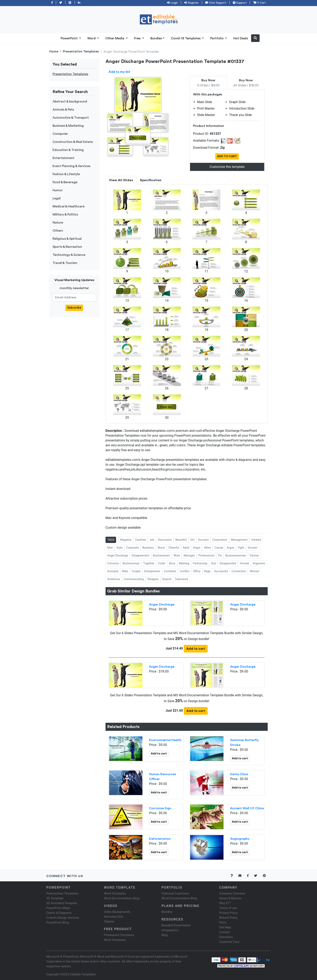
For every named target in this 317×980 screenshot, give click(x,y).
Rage (207, 571)
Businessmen (161, 555)
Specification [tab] (151, 180)
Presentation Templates (81, 51)
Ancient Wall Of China (247, 808)
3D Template (55, 898)
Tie (220, 555)
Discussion (165, 540)
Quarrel (167, 579)
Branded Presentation (176, 925)
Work (177, 555)
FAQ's (223, 922)
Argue (231, 548)
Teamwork (181, 579)
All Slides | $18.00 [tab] (246, 83)
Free (138, 38)
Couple (136, 571)
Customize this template (227, 167)
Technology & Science (69, 255)
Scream (253, 548)
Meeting (184, 563)
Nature (58, 223)
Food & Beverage (65, 182)
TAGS (111, 540)
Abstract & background (70, 101)
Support (240, 3)
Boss (172, 563)
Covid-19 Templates (186, 38)
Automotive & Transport (71, 118)
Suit (213, 563)
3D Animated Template (62, 903)
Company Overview (232, 893)
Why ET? (225, 903)
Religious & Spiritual (67, 239)
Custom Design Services (63, 918)
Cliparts (109, 921)
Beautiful (181, 540)
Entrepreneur (152, 571)
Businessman (131, 563)
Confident (170, 571)
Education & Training (68, 150)
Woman (255, 571)
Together (149, 563)
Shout (161, 548)
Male (125, 571)
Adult (186, 548)
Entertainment (63, 158)
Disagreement (140, 555)
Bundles (156, 38)
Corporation (220, 540)
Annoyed (113, 571)
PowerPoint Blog (58, 922)
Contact (224, 932)
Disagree (153, 579)
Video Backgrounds (117, 912)
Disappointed (228, 563)
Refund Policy (228, 918)
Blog (165, 935)
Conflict (185, 571)
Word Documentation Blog (122, 898)
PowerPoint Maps (58, 908)
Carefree (140, 540)
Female (244, 563)
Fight (241, 548)
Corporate (132, 548)
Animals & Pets (63, 110)
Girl (192, 540)
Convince (113, 563)
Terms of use (228, 908)
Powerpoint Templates (119, 935)
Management (239, 540)
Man (110, 548)
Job (152, 540)
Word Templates (115, 893)
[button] (255, 38)
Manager (189, 555)
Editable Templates (83, 974)
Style (119, 548)
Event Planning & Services (71, 166)
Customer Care (229, 942)
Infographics (170, 930)
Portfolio (217, 38)
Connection (239, 571)
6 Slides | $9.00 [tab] (208, 83)
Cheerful (174, 548)
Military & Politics (65, 214)
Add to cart (196, 649)
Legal (57, 198)
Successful (221, 571)
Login (172, 3)
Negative (126, 540)
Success (203, 540)
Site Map (225, 927)
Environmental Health (165, 740)
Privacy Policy (228, 913)
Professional (206, 555)
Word (92, 38)
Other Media (115, 38)
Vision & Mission (230, 898)
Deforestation (160, 839)
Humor (58, 190)
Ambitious (114, 579)
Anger (197, 548)
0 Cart (259, 3)
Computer (60, 134)
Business (148, 548)
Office (197, 571)
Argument (259, 563)
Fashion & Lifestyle (66, 174)
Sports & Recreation (67, 247)
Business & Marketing (68, 126)
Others (58, 231)
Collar (162, 563)
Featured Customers (175, 893)
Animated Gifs (114, 917)
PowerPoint (70, 38)
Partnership (200, 563)
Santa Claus (239, 774)
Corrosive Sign (160, 808)
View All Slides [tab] (121, 180)
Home (54, 51)
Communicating (134, 579)
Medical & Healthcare (69, 206)
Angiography (240, 839)
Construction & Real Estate (73, 142)
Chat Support (216, 3)
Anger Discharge (118, 555)
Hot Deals (241, 38)
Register (191, 3)
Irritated (256, 540)
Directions (226, 937)
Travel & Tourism (65, 263)
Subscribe (74, 308)
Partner (255, 555)
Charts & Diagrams (59, 913)
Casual (219, 548)
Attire (207, 548)
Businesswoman (236, 555)
